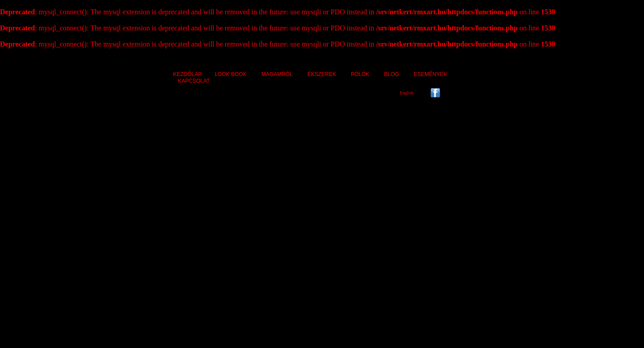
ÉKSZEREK (322, 74)
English (407, 93)
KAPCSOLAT (194, 81)
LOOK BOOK (231, 74)
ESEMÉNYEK (430, 74)
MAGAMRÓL (277, 74)
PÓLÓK (360, 74)
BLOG (392, 74)
